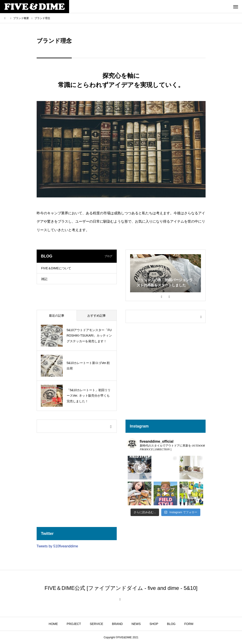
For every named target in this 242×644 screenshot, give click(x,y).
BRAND (117, 624)
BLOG (171, 624)
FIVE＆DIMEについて (56, 268)
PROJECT (74, 624)
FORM (189, 624)
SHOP (154, 624)
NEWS (136, 624)
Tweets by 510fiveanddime (57, 546)
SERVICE (96, 624)
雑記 (44, 279)
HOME (53, 624)
